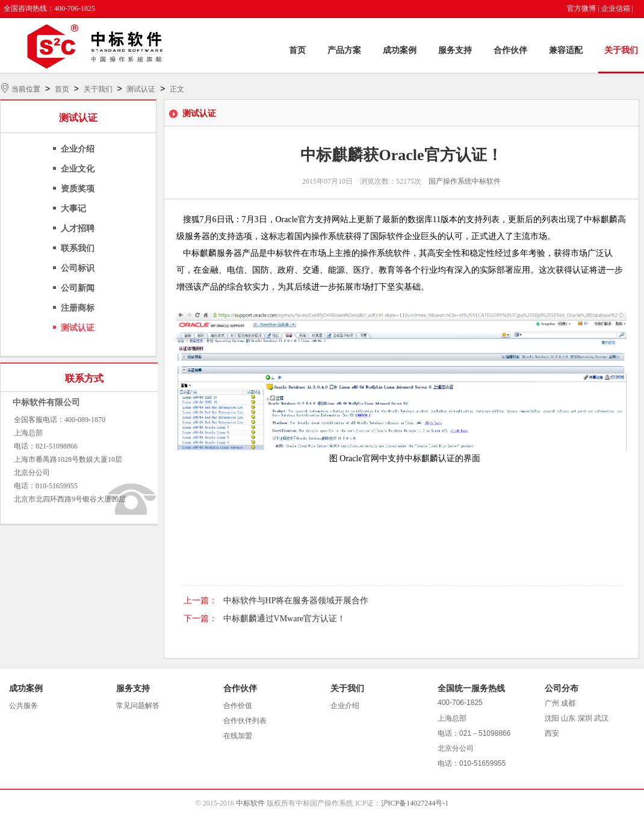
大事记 (73, 209)
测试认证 (141, 89)
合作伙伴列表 (245, 721)
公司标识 (78, 268)
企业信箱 (616, 8)
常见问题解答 (138, 706)
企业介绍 (78, 149)
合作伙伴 (510, 50)
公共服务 (23, 706)
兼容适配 (566, 50)
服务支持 (455, 50)
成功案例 (400, 50)
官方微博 (581, 8)
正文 (177, 89)
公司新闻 (78, 288)
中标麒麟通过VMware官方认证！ (285, 619)
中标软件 (250, 803)
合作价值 (238, 706)
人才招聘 (78, 228)
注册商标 (78, 308)
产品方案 (344, 50)
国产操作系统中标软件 (465, 181)
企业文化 (78, 169)
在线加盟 (238, 736)
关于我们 (621, 50)
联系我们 (78, 248)
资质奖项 (78, 189)
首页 (297, 50)
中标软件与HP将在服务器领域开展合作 (296, 601)
